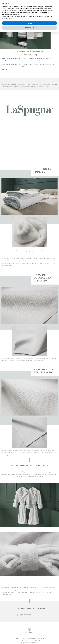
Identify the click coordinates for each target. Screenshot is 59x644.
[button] (56, 3)
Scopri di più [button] (30, 28)
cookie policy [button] (47, 9)
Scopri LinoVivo (24, 615)
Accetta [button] (30, 23)
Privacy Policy (38, 640)
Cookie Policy (24, 640)
